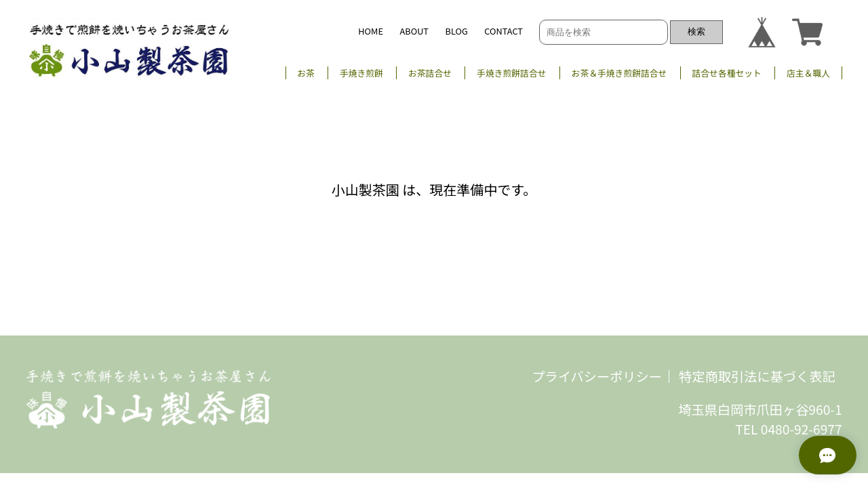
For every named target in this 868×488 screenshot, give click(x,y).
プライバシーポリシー (597, 376)
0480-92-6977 (802, 429)
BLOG (457, 31)
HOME (371, 31)
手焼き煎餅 (361, 73)
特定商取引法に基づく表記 (757, 376)
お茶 (306, 73)
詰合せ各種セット (726, 73)
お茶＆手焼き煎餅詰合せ (619, 73)
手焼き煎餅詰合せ (511, 73)
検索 (696, 32)
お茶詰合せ (430, 73)
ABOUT (414, 31)
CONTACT (504, 31)
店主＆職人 (808, 73)
